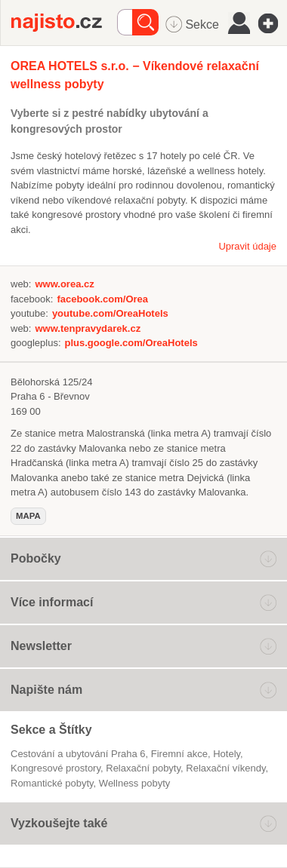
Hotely (227, 754)
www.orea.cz (64, 284)
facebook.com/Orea (102, 299)
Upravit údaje (247, 246)
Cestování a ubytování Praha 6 (78, 754)
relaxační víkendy (225, 768)
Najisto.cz (64, 23)
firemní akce (179, 754)
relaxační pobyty (143, 768)
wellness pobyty (134, 783)
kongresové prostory (56, 768)
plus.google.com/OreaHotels (131, 343)
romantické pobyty (52, 783)
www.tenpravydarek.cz (88, 328)
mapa (28, 516)
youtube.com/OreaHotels (110, 313)
